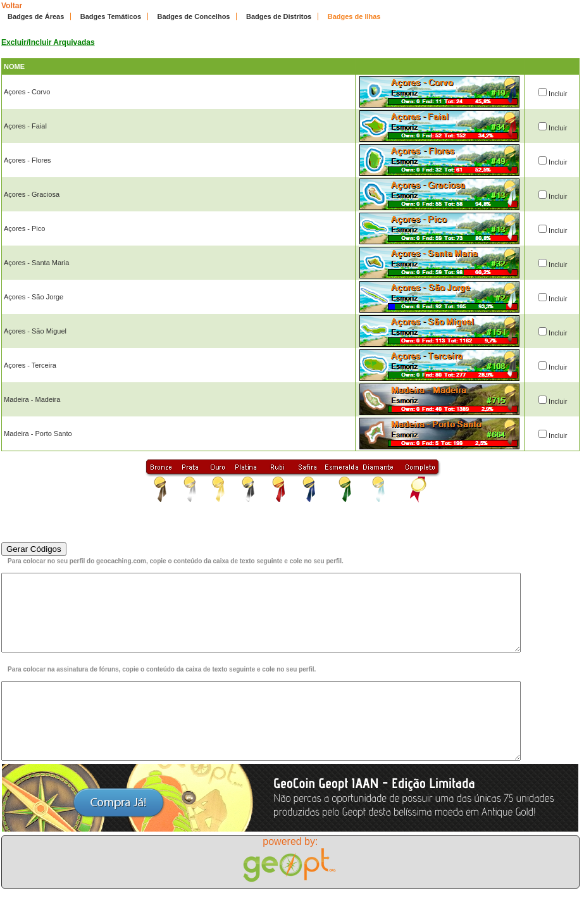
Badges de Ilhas (354, 16)
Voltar (12, 6)
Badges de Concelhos (194, 16)
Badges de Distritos (279, 16)
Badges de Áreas (36, 16)
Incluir (558, 94)
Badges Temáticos (111, 16)
